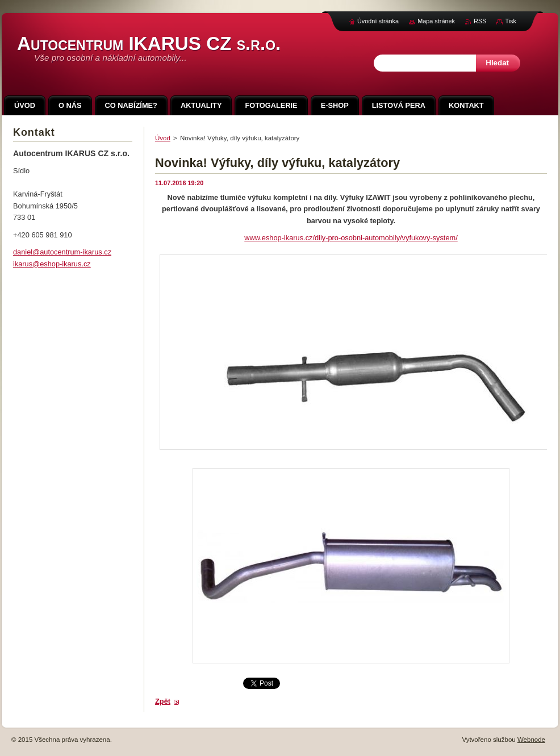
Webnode (531, 740)
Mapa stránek (436, 21)
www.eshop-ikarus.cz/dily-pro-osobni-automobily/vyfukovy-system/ (351, 238)
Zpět (163, 701)
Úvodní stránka (378, 21)
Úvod (163, 138)
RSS (480, 21)
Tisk (511, 21)
